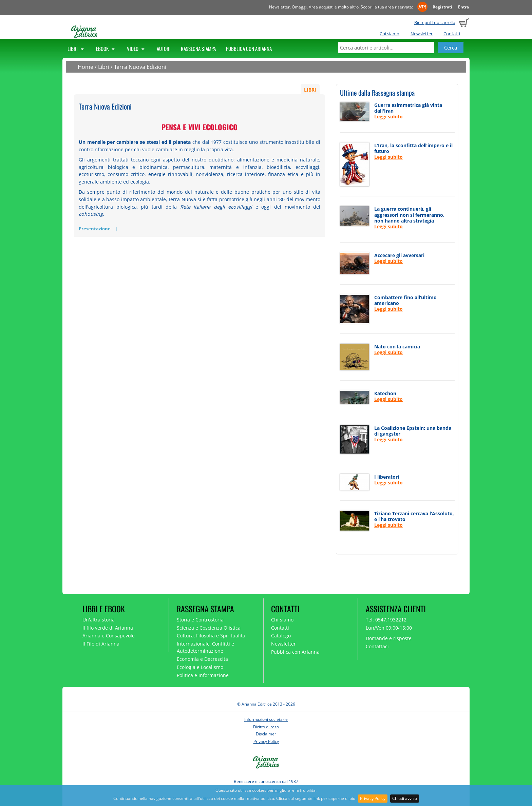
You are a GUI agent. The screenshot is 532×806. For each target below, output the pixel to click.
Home (85, 67)
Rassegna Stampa (198, 49)
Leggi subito (388, 117)
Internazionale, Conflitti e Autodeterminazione (205, 647)
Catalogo (281, 636)
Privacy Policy (373, 798)
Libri (77, 49)
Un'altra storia (99, 620)
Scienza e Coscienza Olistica (209, 628)
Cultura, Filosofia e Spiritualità (211, 636)
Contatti (452, 34)
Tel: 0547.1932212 (386, 620)
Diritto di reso (266, 727)
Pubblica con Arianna (249, 49)
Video (137, 49)
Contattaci (377, 646)
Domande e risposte (389, 638)
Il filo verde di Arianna (108, 628)
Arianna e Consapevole (109, 636)
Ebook (106, 49)
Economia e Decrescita (202, 659)
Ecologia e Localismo (200, 667)
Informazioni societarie (266, 719)
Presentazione (95, 229)
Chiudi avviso (405, 798)
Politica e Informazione (203, 675)
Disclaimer (266, 734)
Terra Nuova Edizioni (140, 67)
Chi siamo (389, 34)
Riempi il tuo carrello (435, 22)
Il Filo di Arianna (101, 644)
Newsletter (422, 34)
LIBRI (310, 90)
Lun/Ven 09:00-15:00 (389, 628)
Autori (164, 49)
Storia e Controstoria (200, 620)
